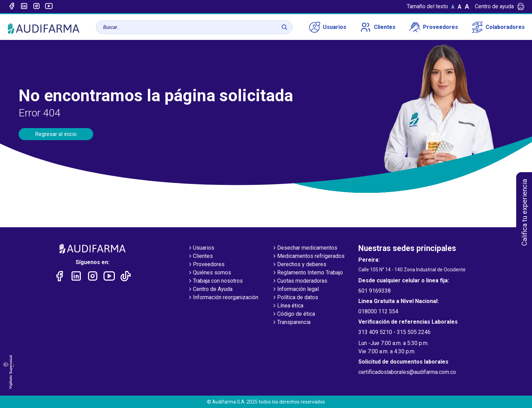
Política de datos (295, 298)
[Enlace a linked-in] (24, 7)
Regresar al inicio (56, 134)
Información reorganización (223, 298)
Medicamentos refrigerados (308, 257)
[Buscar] (284, 27)
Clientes (378, 27)
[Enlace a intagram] (36, 7)
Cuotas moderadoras (300, 281)
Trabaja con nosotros (215, 281)
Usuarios (328, 27)
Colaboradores (498, 27)
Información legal (295, 290)
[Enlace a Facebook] (12, 7)
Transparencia (291, 323)
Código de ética (293, 314)
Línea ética (287, 306)
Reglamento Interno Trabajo (307, 273)
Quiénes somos (209, 273)
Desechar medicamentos (305, 248)
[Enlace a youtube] (49, 7)
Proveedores (434, 27)
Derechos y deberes (299, 265)
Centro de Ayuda (210, 290)
